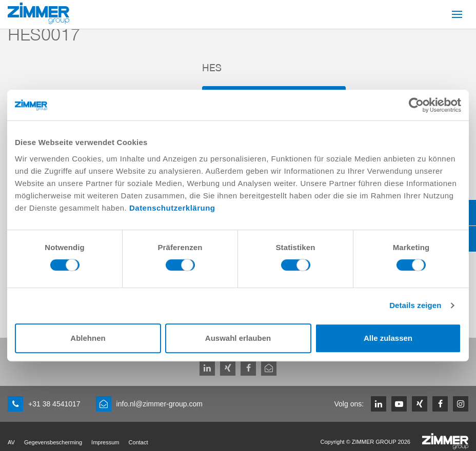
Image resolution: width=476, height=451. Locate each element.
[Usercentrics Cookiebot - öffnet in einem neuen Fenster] (416, 105)
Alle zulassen (388, 338)
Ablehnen (88, 338)
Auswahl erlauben (238, 338)
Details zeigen (415, 305)
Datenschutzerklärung (172, 208)
